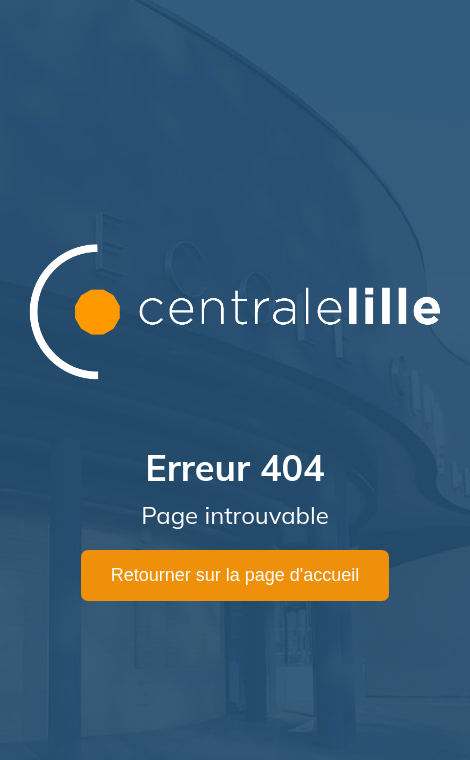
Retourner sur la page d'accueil (235, 575)
